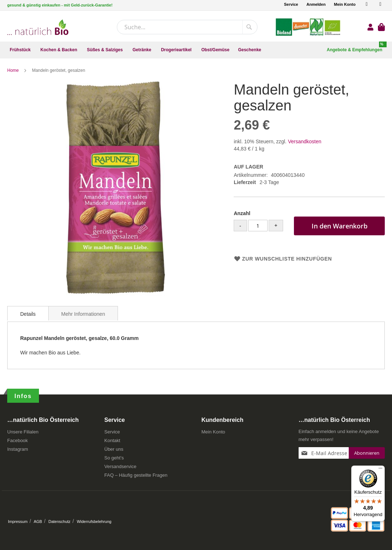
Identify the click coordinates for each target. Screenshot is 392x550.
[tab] (28, 313)
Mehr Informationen (83, 314)
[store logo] (38, 27)
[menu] (196, 50)
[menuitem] (21, 50)
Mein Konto (345, 4)
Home (14, 70)
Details (28, 314)
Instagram (18, 449)
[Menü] (380, 470)
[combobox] (187, 27)
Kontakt (112, 440)
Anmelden (316, 4)
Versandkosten (305, 141)
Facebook (17, 440)
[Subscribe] (367, 453)
